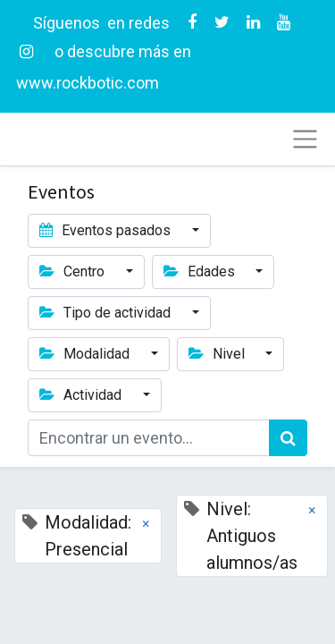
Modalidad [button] (86, 354)
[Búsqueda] (288, 438)
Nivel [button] (218, 354)
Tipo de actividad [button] (107, 313)
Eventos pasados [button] (107, 230)
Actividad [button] (82, 395)
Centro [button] (74, 271)
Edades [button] (201, 271)
